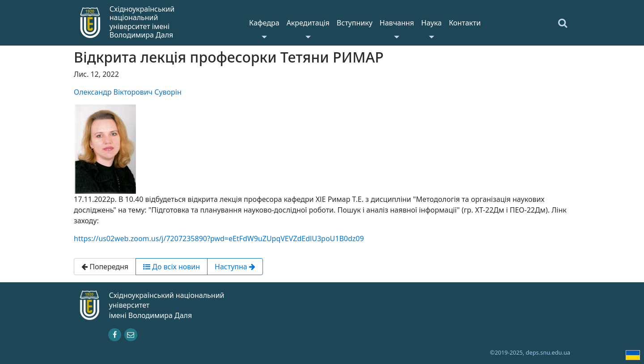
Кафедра (264, 23)
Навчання (397, 23)
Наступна (235, 267)
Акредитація (308, 23)
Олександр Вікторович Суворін (128, 92)
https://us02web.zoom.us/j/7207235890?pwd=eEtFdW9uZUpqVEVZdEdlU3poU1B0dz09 (219, 238)
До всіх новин (172, 267)
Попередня (105, 267)
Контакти (465, 23)
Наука (432, 23)
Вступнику (355, 23)
